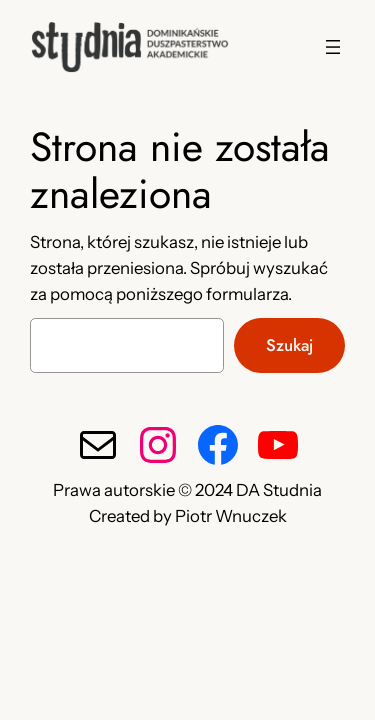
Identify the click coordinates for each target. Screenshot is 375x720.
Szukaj (289, 345)
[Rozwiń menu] (333, 47)
